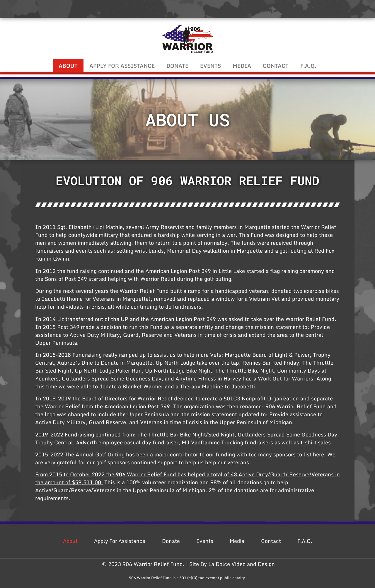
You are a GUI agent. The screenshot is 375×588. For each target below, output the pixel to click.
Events (210, 66)
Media (242, 66)
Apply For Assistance (122, 66)
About (68, 66)
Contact (276, 66)
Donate (177, 66)
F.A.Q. (308, 66)
